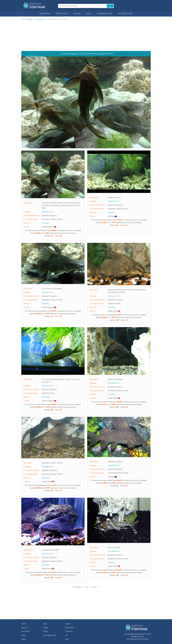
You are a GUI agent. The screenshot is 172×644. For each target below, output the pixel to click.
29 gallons (111, 563)
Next (95, 587)
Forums (68, 624)
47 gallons (45, 565)
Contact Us (69, 632)
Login (67, 639)
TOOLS (89, 14)
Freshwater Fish (48, 212)
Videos (46, 632)
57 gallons (45, 223)
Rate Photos (25, 632)
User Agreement (132, 639)
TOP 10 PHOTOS (62, 14)
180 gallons (46, 397)
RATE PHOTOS (45, 14)
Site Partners (70, 628)
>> (98, 587)
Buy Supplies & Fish (50, 635)
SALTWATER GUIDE (125, 14)
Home (23, 624)
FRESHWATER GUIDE (105, 14)
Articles (46, 628)
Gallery (24, 639)
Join (66, 635)
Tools (45, 624)
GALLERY (77, 14)
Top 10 (23, 635)
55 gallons (111, 307)
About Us (25, 628)
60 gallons (111, 213)
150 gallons (46, 478)
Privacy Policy (144, 639)
